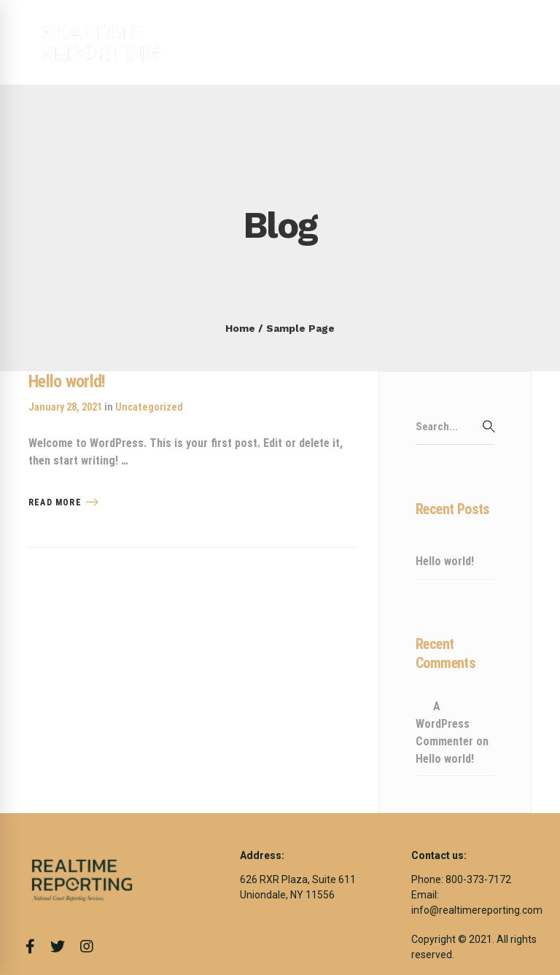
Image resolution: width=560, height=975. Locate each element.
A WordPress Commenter (444, 724)
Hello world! (67, 381)
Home (240, 328)
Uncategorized (149, 407)
